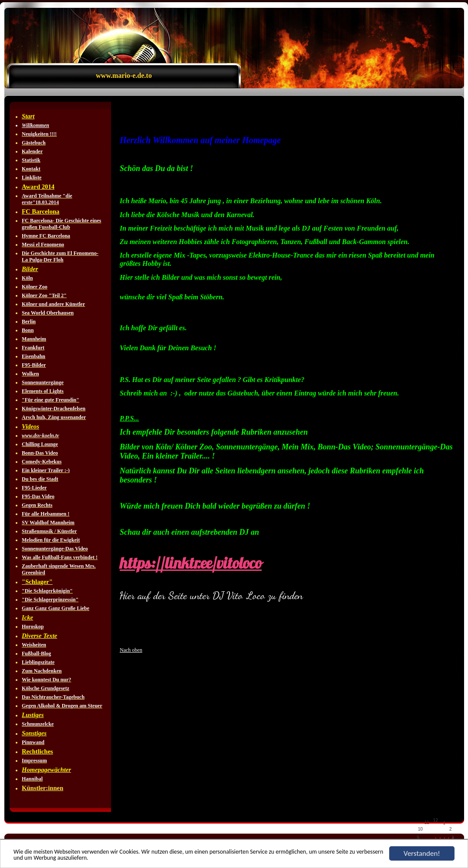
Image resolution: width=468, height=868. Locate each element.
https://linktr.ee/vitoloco (191, 563)
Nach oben (131, 650)
